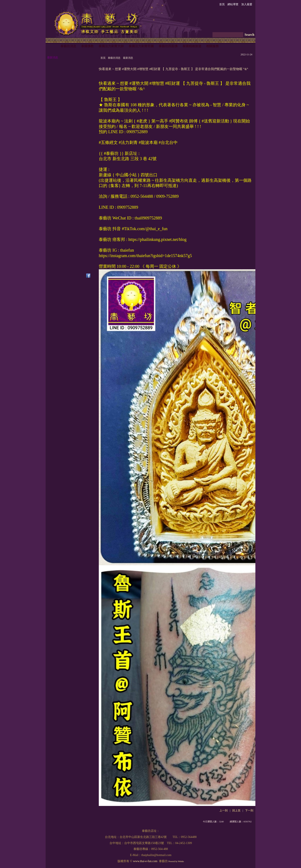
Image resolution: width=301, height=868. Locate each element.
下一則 (249, 811)
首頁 (103, 58)
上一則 (224, 811)
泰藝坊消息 (114, 58)
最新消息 (128, 58)
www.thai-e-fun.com (145, 861)
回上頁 (236, 811)
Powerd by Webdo (176, 861)
